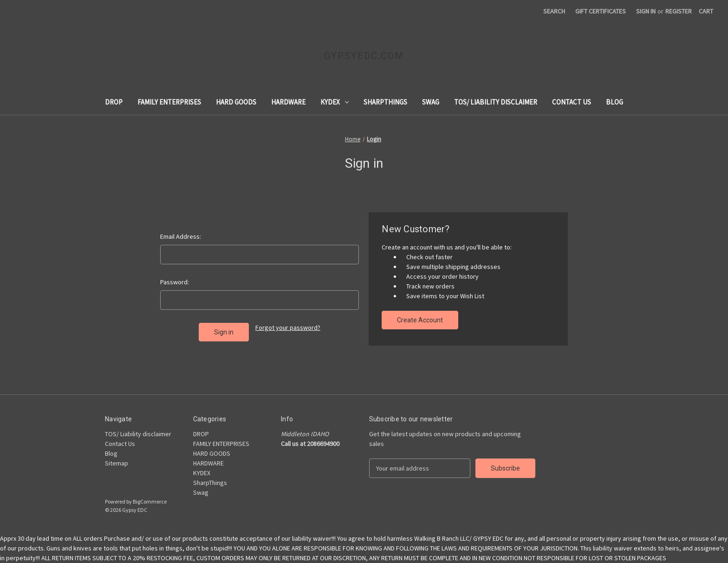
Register (679, 11)
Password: (175, 282)
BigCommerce (150, 501)
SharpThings (385, 102)
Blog (614, 102)
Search (554, 11)
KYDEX (335, 102)
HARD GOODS (236, 102)
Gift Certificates (601, 11)
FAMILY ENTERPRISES (169, 102)
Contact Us (572, 102)
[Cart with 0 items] (706, 11)
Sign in (646, 11)
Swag (431, 102)
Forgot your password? (288, 327)
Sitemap (117, 463)
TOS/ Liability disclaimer (496, 102)
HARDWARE (288, 102)
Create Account (420, 320)
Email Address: (181, 236)
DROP (114, 102)
